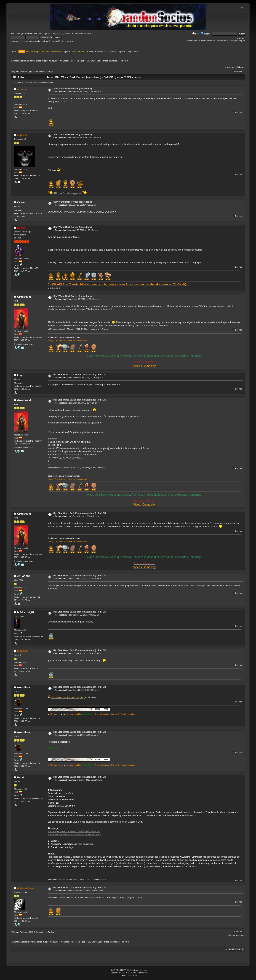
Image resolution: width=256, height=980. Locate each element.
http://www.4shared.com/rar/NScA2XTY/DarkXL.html (74, 835)
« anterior (230, 67)
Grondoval (24, 297)
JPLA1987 (24, 576)
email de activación (83, 34)
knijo (20, 375)
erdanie (22, 89)
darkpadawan (26, 888)
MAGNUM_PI (25, 612)
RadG (21, 777)
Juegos (206, 34)
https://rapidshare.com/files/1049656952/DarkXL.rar (74, 831)
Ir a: (226, 949)
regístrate (57, 34)
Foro (196, 34)
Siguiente (40, 71)
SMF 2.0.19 (116, 970)
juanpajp (23, 651)
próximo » (240, 67)
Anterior (23, 71)
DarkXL (60, 806)
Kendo (21, 228)
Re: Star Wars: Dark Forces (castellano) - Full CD (80, 374)
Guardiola (23, 687)
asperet (22, 135)
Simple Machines (140, 970)
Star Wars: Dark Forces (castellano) (73, 89)
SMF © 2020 (127, 970)
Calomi (22, 202)
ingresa (47, 34)
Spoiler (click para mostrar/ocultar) (64, 337)
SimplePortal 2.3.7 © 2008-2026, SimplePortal (129, 973)
